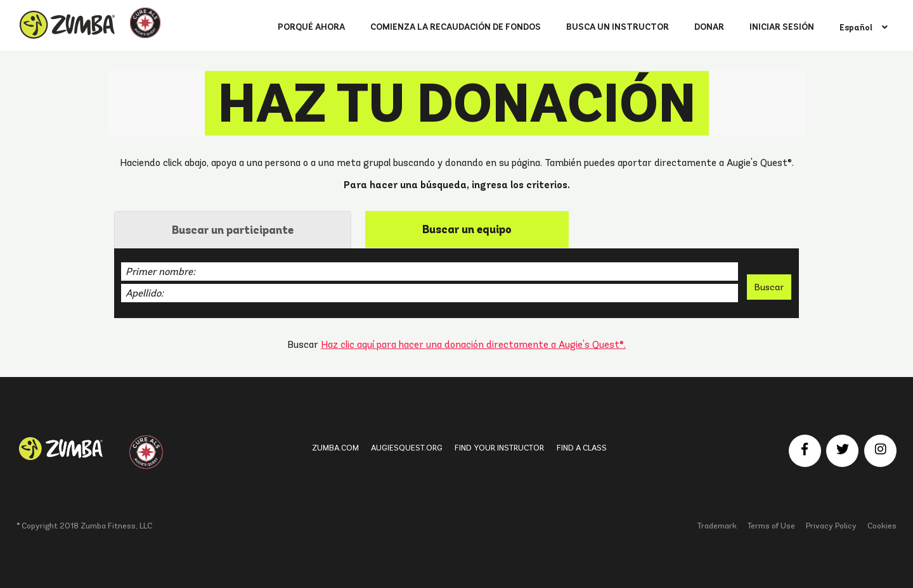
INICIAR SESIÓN (782, 27)
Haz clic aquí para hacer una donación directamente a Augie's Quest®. (473, 344)
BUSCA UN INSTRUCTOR (618, 27)
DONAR (709, 27)
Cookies (882, 526)
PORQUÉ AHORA (311, 27)
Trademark (717, 526)
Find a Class (582, 448)
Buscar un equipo (467, 229)
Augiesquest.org (407, 448)
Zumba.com (335, 448)
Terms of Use (771, 526)
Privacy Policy (831, 526)
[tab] (233, 230)
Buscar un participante (233, 230)
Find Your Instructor (499, 448)
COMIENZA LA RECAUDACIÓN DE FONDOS (456, 27)
